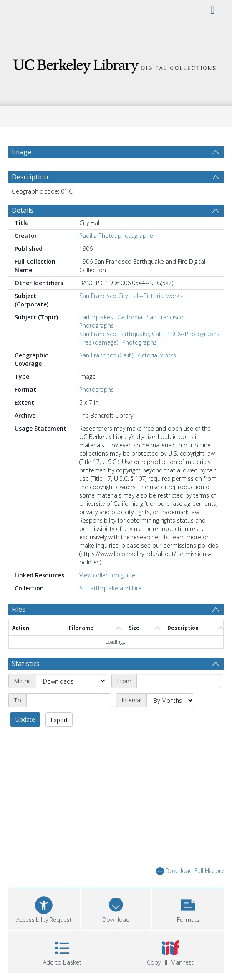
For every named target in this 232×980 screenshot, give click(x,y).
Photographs (97, 389)
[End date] (69, 700)
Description (30, 177)
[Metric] (71, 681)
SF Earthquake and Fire (110, 588)
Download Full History (190, 871)
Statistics (26, 664)
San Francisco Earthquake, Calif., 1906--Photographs (149, 334)
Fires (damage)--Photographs (118, 342)
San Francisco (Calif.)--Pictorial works (128, 355)
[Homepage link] (116, 64)
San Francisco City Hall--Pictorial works (131, 296)
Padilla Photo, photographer (117, 236)
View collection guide (107, 575)
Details (23, 210)
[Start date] (179, 681)
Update (25, 719)
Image (21, 152)
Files (19, 609)
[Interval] (170, 700)
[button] (188, 908)
